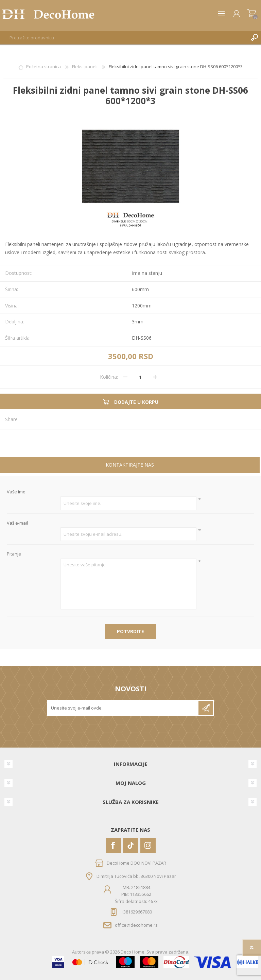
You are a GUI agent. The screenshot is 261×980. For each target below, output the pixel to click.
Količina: (109, 377)
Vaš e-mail (17, 523)
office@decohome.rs (136, 925)
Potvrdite (130, 631)
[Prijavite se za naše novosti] (123, 708)
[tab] (130, 466)
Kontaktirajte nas (130, 465)
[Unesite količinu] (140, 377)
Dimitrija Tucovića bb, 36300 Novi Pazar (136, 876)
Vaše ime (16, 492)
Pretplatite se (206, 708)
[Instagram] (148, 845)
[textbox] (124, 38)
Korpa (252, 14)
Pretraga (254, 38)
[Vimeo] (131, 845)
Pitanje (14, 554)
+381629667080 (136, 912)
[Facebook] (113, 845)
